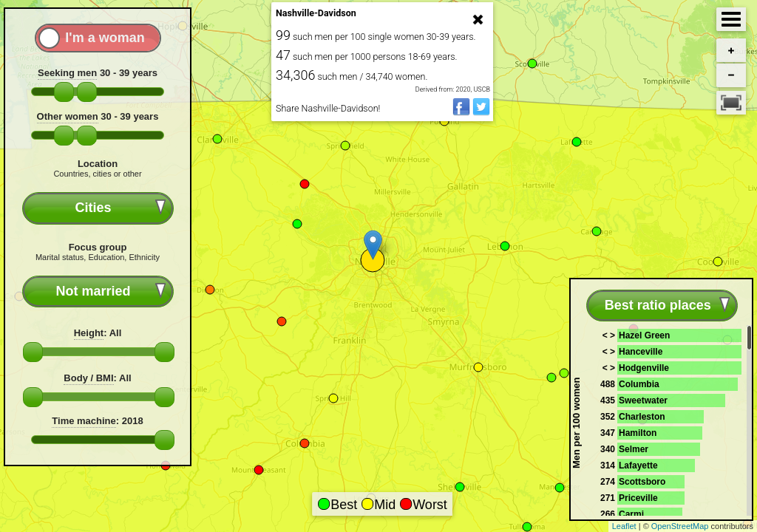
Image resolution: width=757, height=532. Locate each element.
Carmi (631, 514)
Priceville (638, 498)
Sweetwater (643, 400)
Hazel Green (644, 335)
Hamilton (638, 433)
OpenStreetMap (680, 526)
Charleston (642, 417)
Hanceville (641, 352)
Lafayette (638, 465)
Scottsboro (642, 482)
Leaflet (624, 526)
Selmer (634, 449)
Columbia (639, 384)
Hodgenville (644, 368)
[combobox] (98, 208)
